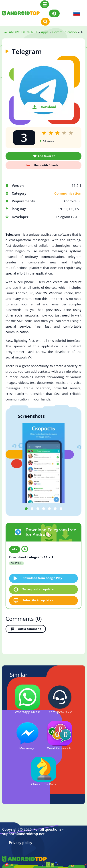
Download (48, 107)
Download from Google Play (42, 578)
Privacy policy (21, 843)
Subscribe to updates (38, 600)
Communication (68, 193)
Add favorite (47, 156)
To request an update (38, 589)
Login (54, 13)
